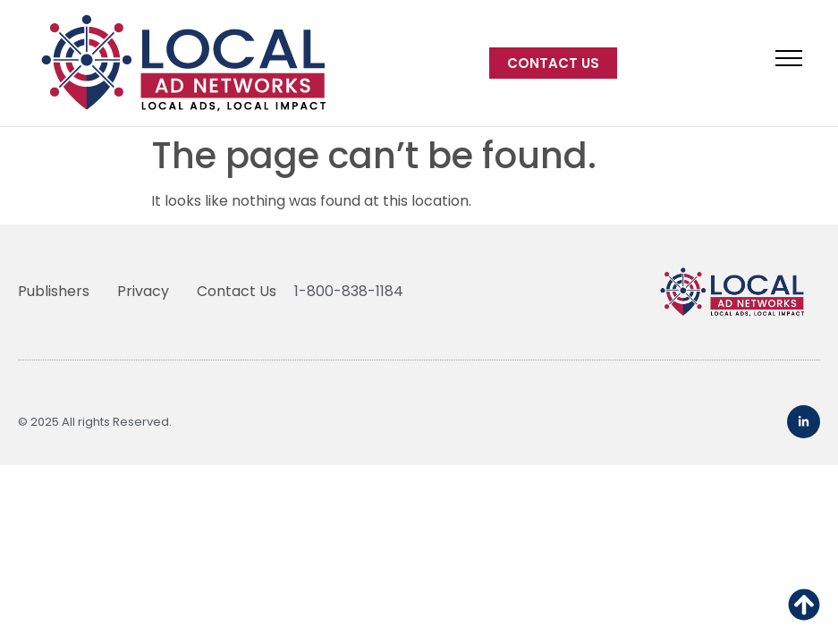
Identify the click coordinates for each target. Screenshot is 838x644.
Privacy (143, 291)
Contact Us (237, 291)
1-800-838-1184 (349, 291)
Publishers (54, 291)
